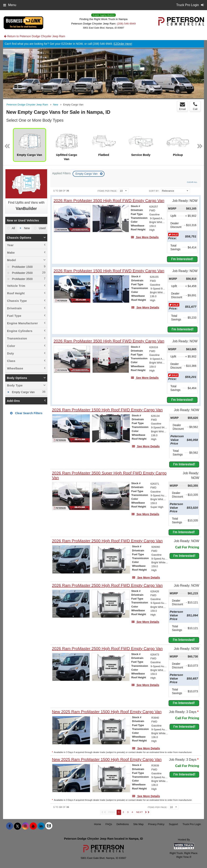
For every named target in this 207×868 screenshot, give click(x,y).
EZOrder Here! (123, 44)
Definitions (123, 824)
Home (98, 824)
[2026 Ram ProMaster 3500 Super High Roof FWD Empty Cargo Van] (113, 475)
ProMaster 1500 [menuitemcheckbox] (22, 267)
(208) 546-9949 (126, 24)
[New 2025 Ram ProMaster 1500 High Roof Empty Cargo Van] (107, 712)
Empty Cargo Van (87, 174)
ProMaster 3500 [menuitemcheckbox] (22, 279)
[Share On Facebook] (10, 826)
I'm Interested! (182, 259)
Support (173, 824)
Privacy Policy (156, 824)
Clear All (192, 182)
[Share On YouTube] (33, 826)
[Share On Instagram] (25, 826)
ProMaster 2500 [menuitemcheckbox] (22, 273)
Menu (10, 5)
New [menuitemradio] (27, 228)
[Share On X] (17, 826)
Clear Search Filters (26, 413)
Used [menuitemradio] (42, 228)
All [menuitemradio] (13, 228)
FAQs (109, 824)
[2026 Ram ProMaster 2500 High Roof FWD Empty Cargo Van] (107, 541)
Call (195, 106)
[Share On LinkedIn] (41, 826)
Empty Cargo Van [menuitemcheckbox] (23, 392)
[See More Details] (145, 237)
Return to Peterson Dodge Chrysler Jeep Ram (35, 36)
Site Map (138, 824)
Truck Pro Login (192, 824)
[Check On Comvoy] (49, 826)
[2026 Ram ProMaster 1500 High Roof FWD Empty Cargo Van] (109, 271)
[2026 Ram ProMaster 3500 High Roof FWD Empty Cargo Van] (109, 201)
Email (182, 106)
